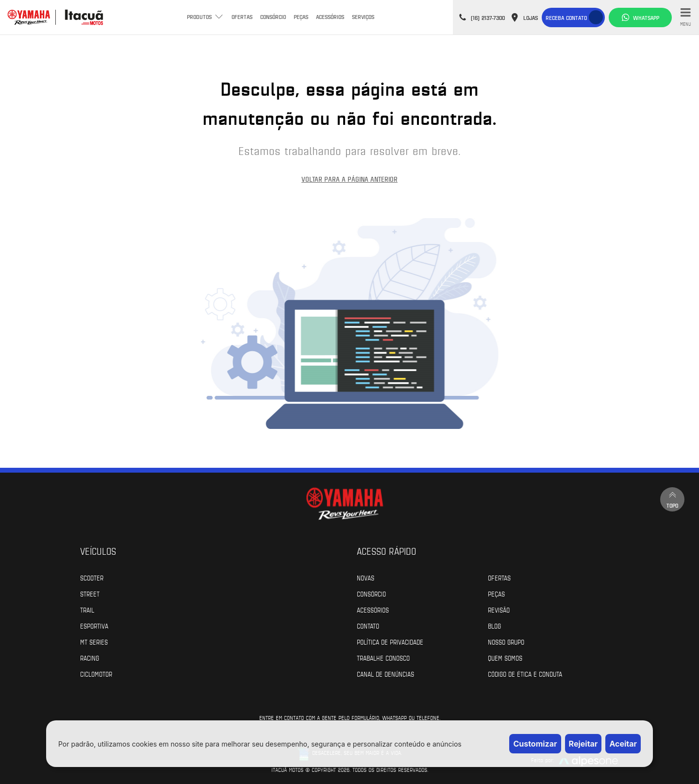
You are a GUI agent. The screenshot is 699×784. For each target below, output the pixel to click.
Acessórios (330, 17)
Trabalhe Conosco (383, 658)
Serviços (363, 17)
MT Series (94, 642)
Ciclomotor (96, 674)
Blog (494, 626)
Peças (301, 17)
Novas (366, 578)
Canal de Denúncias (385, 674)
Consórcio (273, 17)
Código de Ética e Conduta (525, 674)
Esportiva (94, 626)
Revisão (499, 610)
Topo (672, 499)
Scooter (92, 578)
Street (90, 594)
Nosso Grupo (506, 642)
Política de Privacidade (390, 642)
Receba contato (566, 17)
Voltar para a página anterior (349, 179)
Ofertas (242, 17)
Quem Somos (505, 658)
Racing (90, 658)
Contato (368, 626)
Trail (87, 610)
